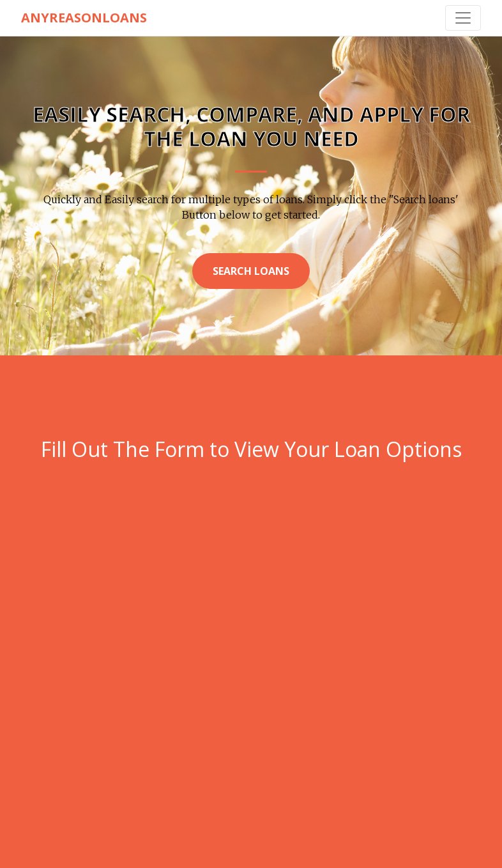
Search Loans (251, 271)
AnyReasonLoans (84, 18)
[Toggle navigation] (463, 18)
